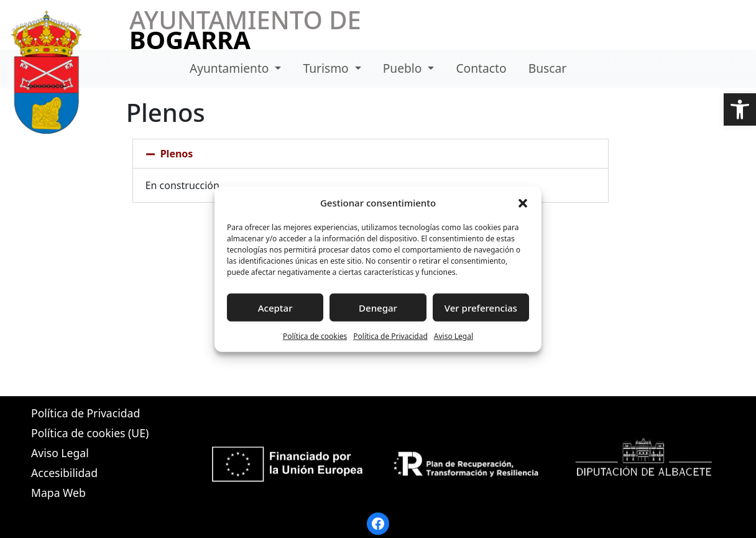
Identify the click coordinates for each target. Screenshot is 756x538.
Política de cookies (315, 336)
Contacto (481, 68)
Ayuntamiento (231, 68)
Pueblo (404, 68)
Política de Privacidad (390, 336)
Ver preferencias (481, 307)
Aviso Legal (454, 336)
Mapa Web (58, 493)
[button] (740, 109)
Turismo (328, 68)
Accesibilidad (64, 473)
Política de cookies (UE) (90, 433)
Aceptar (275, 307)
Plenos (177, 154)
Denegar (378, 307)
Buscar (547, 68)
